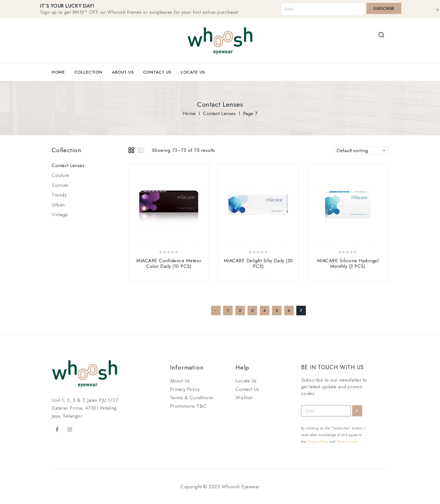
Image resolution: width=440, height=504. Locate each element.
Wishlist (244, 398)
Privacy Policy (185, 389)
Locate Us (193, 72)
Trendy (59, 195)
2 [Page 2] (240, 311)
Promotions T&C (188, 406)
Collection (89, 72)
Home (58, 72)
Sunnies (60, 185)
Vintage (60, 215)
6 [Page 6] (289, 311)
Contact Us (157, 72)
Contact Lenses (219, 113)
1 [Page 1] (228, 311)
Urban (58, 205)
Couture (60, 175)
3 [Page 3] (252, 311)
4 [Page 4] (265, 311)
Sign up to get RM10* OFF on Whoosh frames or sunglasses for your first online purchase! (139, 12)
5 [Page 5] (277, 311)
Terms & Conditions (192, 398)
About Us (123, 72)
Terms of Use (347, 442)
